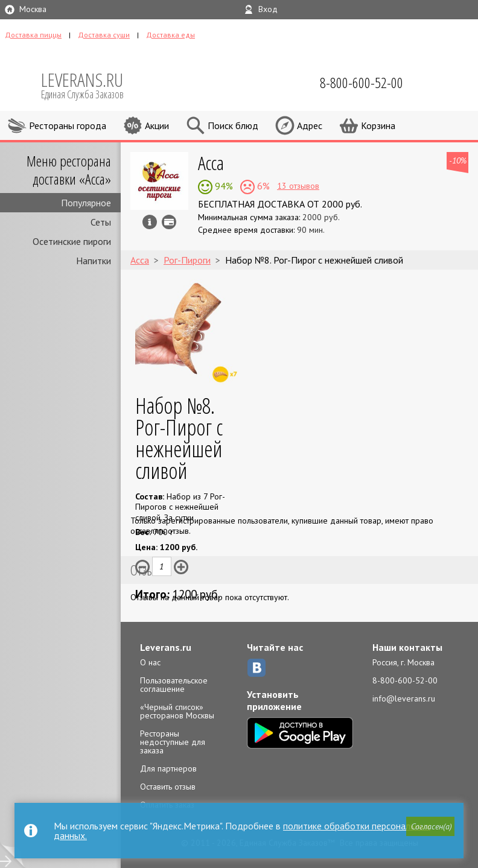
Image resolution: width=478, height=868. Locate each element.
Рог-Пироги (187, 260)
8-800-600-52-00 (405, 680)
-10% (458, 160)
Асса (211, 163)
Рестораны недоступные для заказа (173, 742)
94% (223, 186)
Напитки (94, 261)
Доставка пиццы (33, 35)
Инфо (150, 222)
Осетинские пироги (72, 241)
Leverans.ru (166, 647)
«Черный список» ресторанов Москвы (177, 711)
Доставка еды (170, 35)
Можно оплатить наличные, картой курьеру (169, 222)
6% (262, 186)
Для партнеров (168, 768)
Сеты (101, 222)
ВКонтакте (257, 668)
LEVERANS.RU (91, 84)
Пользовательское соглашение (174, 685)
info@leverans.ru (404, 699)
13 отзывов (298, 186)
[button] (430, 826)
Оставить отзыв (168, 787)
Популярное (86, 203)
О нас (150, 662)
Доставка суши (104, 35)
